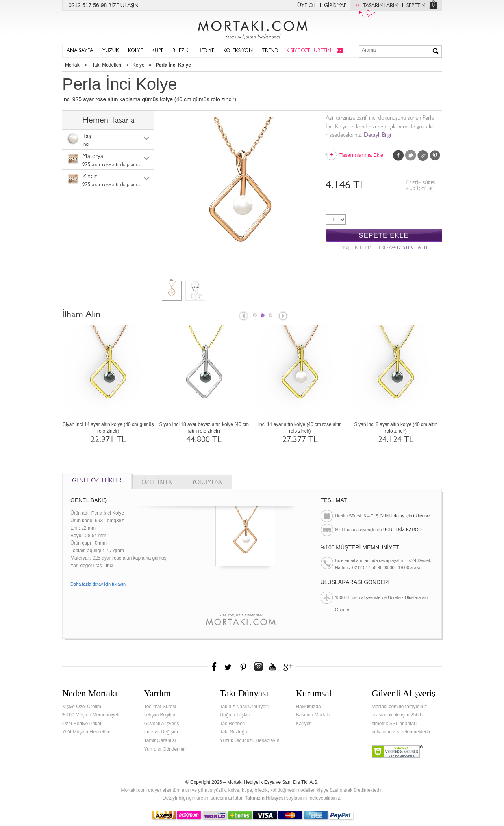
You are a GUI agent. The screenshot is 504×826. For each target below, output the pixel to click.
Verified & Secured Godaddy (397, 752)
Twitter (411, 155)
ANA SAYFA (80, 51)
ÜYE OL (307, 6)
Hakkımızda (308, 707)
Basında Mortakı (313, 715)
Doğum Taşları (235, 715)
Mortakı (73, 65)
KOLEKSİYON (238, 51)
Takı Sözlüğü (234, 732)
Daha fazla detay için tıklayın (98, 584)
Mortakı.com (252, 28)
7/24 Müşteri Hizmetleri (86, 732)
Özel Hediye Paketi (82, 724)
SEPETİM (416, 6)
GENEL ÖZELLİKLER (97, 481)
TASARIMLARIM (375, 6)
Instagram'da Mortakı (258, 667)
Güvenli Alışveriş (162, 724)
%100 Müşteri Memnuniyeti (91, 715)
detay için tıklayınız (412, 516)
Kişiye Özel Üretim (82, 707)
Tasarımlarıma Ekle (361, 155)
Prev (243, 316)
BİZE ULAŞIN (123, 6)
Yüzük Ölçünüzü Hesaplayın (250, 740)
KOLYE (135, 51)
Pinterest (435, 155)
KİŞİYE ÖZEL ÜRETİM (309, 51)
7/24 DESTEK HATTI (407, 248)
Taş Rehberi (233, 724)
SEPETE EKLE (384, 235)
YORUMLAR (207, 483)
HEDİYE (206, 51)
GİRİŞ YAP (335, 6)
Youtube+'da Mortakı (272, 667)
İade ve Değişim (161, 732)
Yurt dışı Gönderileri (165, 749)
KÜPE (157, 51)
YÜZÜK (111, 51)
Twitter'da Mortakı (229, 667)
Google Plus (423, 155)
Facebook (398, 155)
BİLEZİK (181, 51)
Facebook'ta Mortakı (215, 667)
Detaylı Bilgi (377, 136)
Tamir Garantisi (160, 740)
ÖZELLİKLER (157, 483)
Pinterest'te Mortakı (243, 667)
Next (283, 316)
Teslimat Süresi (160, 707)
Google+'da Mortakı (289, 667)
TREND (270, 51)
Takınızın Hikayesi (265, 798)
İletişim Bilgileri (160, 715)
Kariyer (303, 724)
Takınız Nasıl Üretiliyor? (245, 707)
